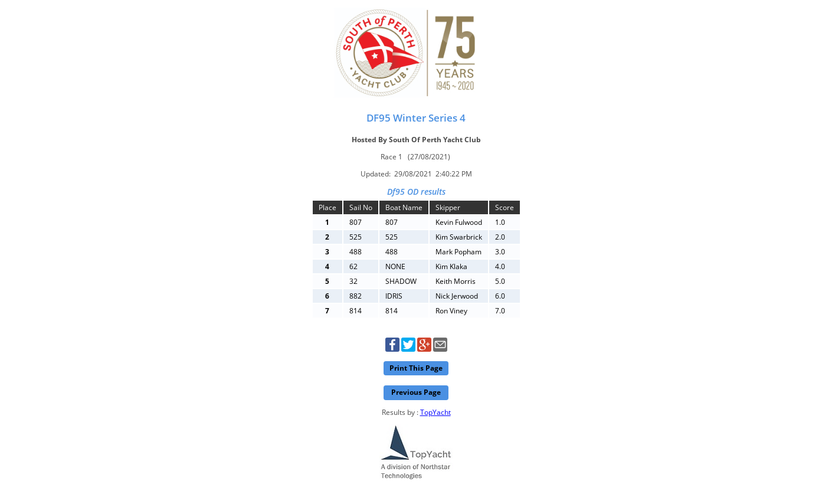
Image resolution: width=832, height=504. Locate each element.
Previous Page (416, 392)
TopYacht (435, 412)
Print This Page (416, 368)
